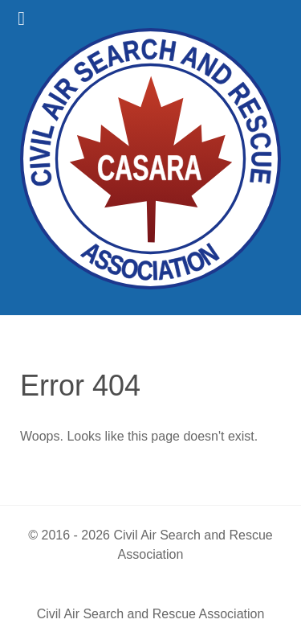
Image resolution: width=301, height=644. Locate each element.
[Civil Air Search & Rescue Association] (150, 158)
